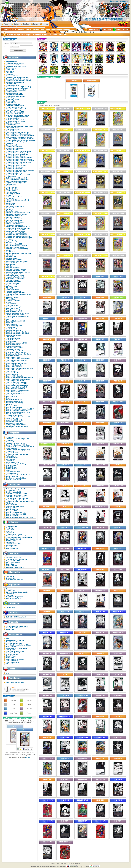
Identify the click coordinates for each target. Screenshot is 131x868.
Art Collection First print (14, 643)
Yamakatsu (10, 428)
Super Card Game (12, 374)
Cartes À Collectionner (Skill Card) (18, 445)
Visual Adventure (12, 418)
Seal (8, 319)
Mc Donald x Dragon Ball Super (17, 464)
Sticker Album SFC (13, 473)
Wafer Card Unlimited (13, 422)
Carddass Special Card (14, 93)
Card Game (10, 71)
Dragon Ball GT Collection (15, 534)
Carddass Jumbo (12, 442)
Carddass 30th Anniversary (15, 96)
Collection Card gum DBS (15, 123)
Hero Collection (11, 192)
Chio (8, 673)
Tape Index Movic (12, 396)
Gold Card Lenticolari (13, 539)
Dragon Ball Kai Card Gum (15, 164)
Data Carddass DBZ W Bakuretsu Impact (20, 136)
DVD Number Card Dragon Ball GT (18, 180)
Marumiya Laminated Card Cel (16, 246)
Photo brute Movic (12, 290)
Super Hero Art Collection (15, 659)
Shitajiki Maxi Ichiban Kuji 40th (17, 343)
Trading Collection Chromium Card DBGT (20, 409)
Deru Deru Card (11, 145)
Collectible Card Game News (16, 497)
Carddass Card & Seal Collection (17, 77)
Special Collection (12, 654)
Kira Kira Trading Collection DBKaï (18, 236)
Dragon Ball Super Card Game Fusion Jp (20, 170)
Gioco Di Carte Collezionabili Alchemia (19, 537)
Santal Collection (12, 547)
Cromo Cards (11, 608)
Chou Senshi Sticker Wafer (15, 106)
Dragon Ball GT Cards (13, 453)
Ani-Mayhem (10, 490)
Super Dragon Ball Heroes (15, 381)
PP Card (9, 296)
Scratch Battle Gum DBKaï (15, 315)
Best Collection (11, 647)
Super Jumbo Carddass (14, 392)
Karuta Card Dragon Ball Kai (16, 231)
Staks (8, 470)
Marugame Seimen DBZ (14, 244)
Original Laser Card (13, 285)
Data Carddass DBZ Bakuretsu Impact (19, 134)
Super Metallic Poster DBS (15, 393)
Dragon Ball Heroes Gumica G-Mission (19, 158)
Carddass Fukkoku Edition (15, 82)
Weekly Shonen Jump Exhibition (17, 426)
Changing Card (11, 101)
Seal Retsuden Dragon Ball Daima (18, 332)
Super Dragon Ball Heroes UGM (17, 385)
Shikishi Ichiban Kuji (13, 338)
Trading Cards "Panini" (14, 480)
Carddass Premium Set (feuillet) (17, 88)
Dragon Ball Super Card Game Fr (17, 454)
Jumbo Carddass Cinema (15, 216)
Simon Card (10, 564)
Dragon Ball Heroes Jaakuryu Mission (19, 153)
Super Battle (10, 362)
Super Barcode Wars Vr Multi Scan (18, 359)
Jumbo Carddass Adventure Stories (18, 213)
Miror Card (10, 266)
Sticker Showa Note (13, 356)
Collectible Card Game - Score (16, 494)
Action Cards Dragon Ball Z (15, 489)
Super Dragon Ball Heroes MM (16, 387)
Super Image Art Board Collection (18, 390)
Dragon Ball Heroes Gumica (16, 156)
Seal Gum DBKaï (12, 324)
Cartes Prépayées (12, 98)
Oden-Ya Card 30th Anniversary (17, 628)
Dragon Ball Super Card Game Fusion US (20, 501)
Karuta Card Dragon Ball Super (17, 233)
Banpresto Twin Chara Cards (16, 66)
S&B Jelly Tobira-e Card (14, 312)
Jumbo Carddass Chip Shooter (17, 214)
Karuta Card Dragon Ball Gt (15, 230)
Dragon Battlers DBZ (13, 561)
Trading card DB (12, 508)
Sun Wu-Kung (11, 656)
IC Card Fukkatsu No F (14, 197)
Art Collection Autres (13, 642)
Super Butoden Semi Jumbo (16, 373)
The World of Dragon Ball (15, 401)
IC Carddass (10, 198)
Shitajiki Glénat (11, 467)
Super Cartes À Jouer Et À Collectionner (20, 475)
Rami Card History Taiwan (15, 653)
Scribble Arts (10, 318)
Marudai (9, 242)
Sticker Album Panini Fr (14, 472)
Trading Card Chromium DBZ (16, 514)
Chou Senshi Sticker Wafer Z (16, 107)
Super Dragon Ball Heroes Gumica (18, 379)
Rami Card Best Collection (15, 651)
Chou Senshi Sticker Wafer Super (17, 109)
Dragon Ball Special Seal (14, 169)
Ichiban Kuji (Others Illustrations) (17, 200)
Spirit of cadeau (11, 469)
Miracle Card (10, 264)
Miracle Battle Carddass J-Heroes (17, 263)
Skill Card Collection (13, 349)
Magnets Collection (13, 462)
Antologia (9, 528)
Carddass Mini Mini (13, 85)
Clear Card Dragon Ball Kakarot (17, 117)
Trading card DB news (14, 406)
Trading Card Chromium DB (16, 512)
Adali (8, 639)
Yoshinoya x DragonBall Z (15, 567)
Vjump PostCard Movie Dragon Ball (18, 417)
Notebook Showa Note (14, 282)
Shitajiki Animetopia (13, 340)
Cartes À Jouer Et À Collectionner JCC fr (20, 447)
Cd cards (9, 531)
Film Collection (11, 184)
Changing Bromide (12, 99)
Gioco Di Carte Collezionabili (16, 536)
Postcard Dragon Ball (13, 291)
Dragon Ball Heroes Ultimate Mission (19, 162)
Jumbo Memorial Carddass (15, 222)
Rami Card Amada (12, 305)
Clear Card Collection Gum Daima (18, 115)
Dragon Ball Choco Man (14, 147)
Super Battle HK (12, 566)
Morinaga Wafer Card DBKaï (16, 271)
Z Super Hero (11, 664)
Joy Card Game (11, 208)
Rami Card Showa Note (14, 310)
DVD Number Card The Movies (16, 181)
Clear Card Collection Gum (15, 114)
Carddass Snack (12, 92)
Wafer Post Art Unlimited (14, 423)
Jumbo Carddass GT (13, 217)
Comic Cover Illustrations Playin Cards (19, 126)
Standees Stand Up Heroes (15, 506)
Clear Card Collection (13, 110)
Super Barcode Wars (13, 357)
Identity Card (10, 650)
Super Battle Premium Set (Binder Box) (19, 368)
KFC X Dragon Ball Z (13, 562)
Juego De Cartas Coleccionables (17, 592)
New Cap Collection (13, 280)
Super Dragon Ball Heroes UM (16, 382)
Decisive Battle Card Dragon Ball (17, 142)
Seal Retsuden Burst (13, 329)
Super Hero (10, 658)
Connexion (124, 1)
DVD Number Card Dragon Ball (17, 178)
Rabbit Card (10, 629)
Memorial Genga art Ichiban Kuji (17, 249)
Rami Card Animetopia (14, 307)
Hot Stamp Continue (13, 194)
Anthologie (10, 437)
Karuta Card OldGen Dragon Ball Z (18, 227)
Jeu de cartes (11, 205)
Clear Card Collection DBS (15, 112)
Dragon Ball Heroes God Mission (17, 154)
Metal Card (10, 250)
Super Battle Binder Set (14, 365)
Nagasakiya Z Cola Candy (15, 279)
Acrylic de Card (11, 62)
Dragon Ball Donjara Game (15, 148)
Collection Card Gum (13, 118)
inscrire (28, 757)
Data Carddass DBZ (13, 128)
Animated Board (12, 526)
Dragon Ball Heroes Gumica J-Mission (19, 159)
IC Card (9, 195)
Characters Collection (13, 104)
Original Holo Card (12, 283)
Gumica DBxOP (11, 187)
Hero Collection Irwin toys (15, 682)
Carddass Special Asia (14, 558)
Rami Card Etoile (12, 308)
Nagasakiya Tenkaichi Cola (15, 277)
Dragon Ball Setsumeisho (15, 167)
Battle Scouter (11, 68)
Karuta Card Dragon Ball (14, 225)
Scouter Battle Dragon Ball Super (17, 313)
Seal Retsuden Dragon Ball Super (17, 334)
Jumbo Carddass (12, 211)
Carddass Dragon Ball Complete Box (19, 79)
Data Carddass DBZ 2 (13, 129)
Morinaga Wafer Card (13, 268)
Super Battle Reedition (14, 370)
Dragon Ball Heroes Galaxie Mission (18, 151)
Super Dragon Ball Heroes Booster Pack (20, 378)
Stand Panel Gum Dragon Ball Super (18, 354)
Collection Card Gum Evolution (17, 120)
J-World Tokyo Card (13, 224)
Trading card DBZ (12, 509)
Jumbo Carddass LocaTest (15, 219)
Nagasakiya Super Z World (15, 275)
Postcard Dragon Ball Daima (16, 293)
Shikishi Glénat (11, 465)
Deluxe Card (10, 143)
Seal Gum (9, 323)
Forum (36, 24)
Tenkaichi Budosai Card (14, 400)
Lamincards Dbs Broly (14, 544)
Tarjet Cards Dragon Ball (14, 597)
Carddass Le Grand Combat (16, 443)
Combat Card (11, 590)
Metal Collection (12, 252)
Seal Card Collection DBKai (15, 321)
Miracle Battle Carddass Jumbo (17, 261)
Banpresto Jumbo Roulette (15, 63)
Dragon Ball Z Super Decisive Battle (18, 175)
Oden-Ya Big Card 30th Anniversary (18, 626)
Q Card (8, 302)
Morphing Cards (12, 545)
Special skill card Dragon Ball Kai (17, 352)
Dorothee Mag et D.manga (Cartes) (18, 450)
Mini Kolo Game (11, 258)
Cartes (16, 24)
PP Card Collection (13, 297)
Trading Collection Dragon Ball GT (18, 411)
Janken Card (10, 203)
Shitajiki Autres (11, 341)
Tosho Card (10, 404)
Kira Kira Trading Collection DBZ (17, 235)
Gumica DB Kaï (11, 191)
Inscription (114, 1)
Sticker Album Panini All (14, 580)
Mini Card (9, 255)
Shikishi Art (10, 337)
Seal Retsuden (11, 327)
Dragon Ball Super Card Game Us (17, 500)
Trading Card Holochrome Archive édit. (19, 517)
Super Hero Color (12, 661)
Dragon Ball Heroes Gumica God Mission (20, 161)
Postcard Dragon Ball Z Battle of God (19, 294)
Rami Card (10, 595)
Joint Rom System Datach (15, 206)
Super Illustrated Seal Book (15, 389)
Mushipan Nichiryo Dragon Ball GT (18, 272)
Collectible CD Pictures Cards (16, 617)
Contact (45, 24)
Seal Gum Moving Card (14, 326)
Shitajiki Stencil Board (14, 346)
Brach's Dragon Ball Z (13, 492)
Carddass (9, 74)
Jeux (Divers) (11, 459)
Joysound (9, 209)
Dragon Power (11, 176)
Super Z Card (11, 395)
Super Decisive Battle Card (15, 376)
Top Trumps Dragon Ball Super (17, 478)
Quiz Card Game (12, 304)
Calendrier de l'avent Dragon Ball (17, 439)
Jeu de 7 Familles (12, 458)
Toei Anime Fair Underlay (15, 403)
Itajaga (8, 202)
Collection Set (11, 125)
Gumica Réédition (12, 189)
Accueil (7, 24)
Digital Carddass (12, 448)
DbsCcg (26, 24)
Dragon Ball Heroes (13, 150)
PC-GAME (9, 288)
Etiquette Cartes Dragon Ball (16, 183)
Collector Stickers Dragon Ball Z (17, 498)
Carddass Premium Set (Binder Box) (18, 87)
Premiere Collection (13, 301)
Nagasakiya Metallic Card (15, 274)
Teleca (8, 398)
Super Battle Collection (14, 367)
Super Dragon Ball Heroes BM (16, 384)
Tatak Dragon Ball (12, 548)
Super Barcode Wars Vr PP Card (17, 360)
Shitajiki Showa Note (13, 345)
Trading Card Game (13, 516)
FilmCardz (9, 503)
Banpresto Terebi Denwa (14, 65)
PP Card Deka (11, 299)
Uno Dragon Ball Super (14, 415)
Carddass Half (11, 84)
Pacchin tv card (11, 286)
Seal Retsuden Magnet (14, 335)
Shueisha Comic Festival (15, 348)
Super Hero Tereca (12, 662)
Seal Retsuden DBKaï (13, 330)
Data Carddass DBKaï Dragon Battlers (19, 137)
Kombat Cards (11, 541)
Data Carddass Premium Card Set (17, 132)
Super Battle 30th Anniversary (16, 363)
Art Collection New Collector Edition (18, 645)
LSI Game (9, 239)
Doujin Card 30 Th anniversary (16, 648)
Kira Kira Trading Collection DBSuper (19, 238)
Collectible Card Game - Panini (17, 495)
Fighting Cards (11, 456)
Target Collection (12, 476)
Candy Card (10, 70)
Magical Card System (13, 241)
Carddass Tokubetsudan (14, 95)
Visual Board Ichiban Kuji (15, 420)
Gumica (9, 186)
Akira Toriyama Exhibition (15, 640)
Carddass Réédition (13, 76)
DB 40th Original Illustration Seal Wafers (20, 139)
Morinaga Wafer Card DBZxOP (16, 269)
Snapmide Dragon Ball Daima (16, 351)
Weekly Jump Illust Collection (16, 425)
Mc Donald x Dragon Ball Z (15, 247)
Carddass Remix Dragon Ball (16, 90)
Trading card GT (12, 511)
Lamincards (10, 461)
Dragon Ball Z (11, 451)
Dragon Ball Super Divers (15, 173)
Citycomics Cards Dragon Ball (16, 559)
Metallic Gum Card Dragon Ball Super (19, 253)
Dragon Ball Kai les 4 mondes (16, 165)
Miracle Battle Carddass (14, 260)
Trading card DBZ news (14, 407)
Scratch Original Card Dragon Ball (18, 316)
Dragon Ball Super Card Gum (16, 172)
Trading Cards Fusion (13, 598)
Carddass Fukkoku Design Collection (19, 81)
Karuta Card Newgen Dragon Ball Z (18, 228)
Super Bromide (11, 371)
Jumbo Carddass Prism (14, 220)
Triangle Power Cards (13, 414)
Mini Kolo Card (11, 257)
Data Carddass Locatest (14, 131)
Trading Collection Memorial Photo (18, 412)
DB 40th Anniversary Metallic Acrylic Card (20, 140)
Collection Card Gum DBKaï (16, 121)
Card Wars (10, 73)
